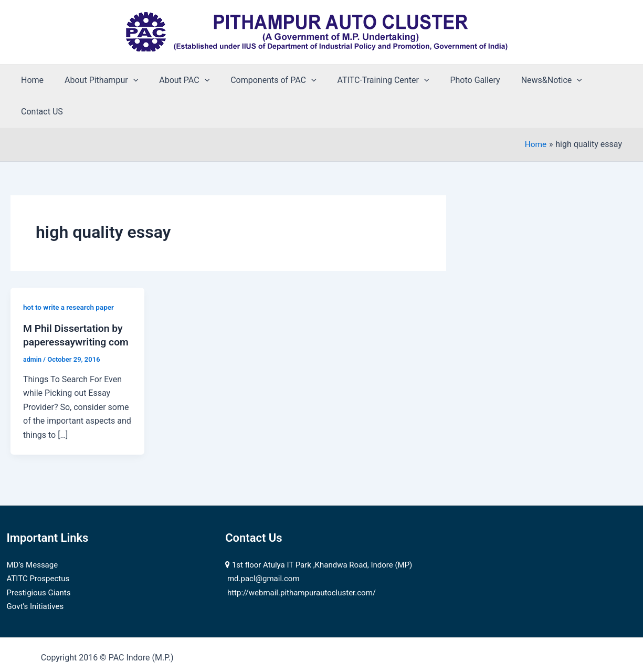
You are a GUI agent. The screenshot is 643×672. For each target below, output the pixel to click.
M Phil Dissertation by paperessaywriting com (75, 310)
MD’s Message (33, 547)
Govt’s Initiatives (35, 589)
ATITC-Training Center (365, 80)
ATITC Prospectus (38, 561)
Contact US (593, 80)
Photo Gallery (452, 80)
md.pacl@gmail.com (263, 561)
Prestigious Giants (39, 575)
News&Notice (524, 80)
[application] (127, 80)
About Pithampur (95, 80)
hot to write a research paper (70, 276)
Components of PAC (259, 80)
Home (30, 80)
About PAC (174, 80)
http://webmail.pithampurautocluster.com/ (302, 575)
